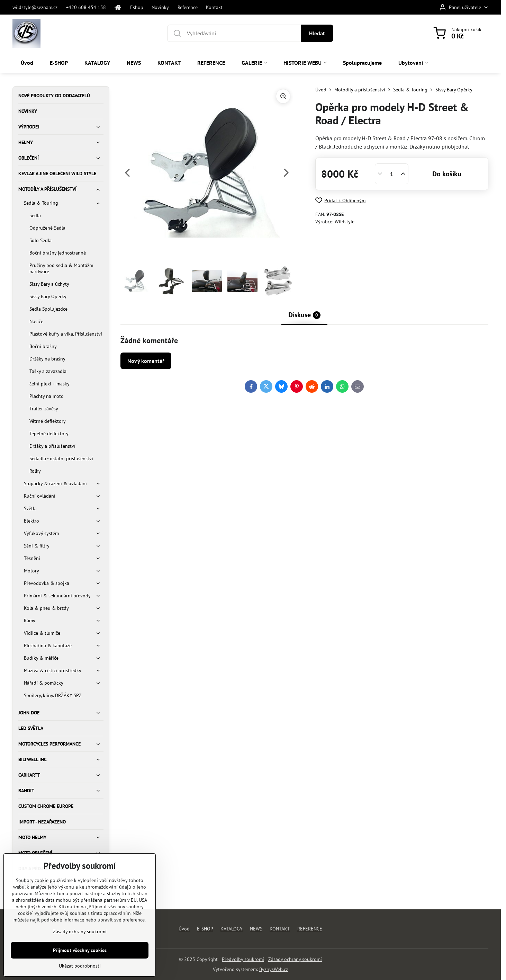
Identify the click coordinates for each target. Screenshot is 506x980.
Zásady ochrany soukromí (295, 959)
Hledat (317, 33)
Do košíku (447, 174)
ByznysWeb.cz (274, 969)
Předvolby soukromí (243, 959)
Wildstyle (345, 222)
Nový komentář (146, 361)
